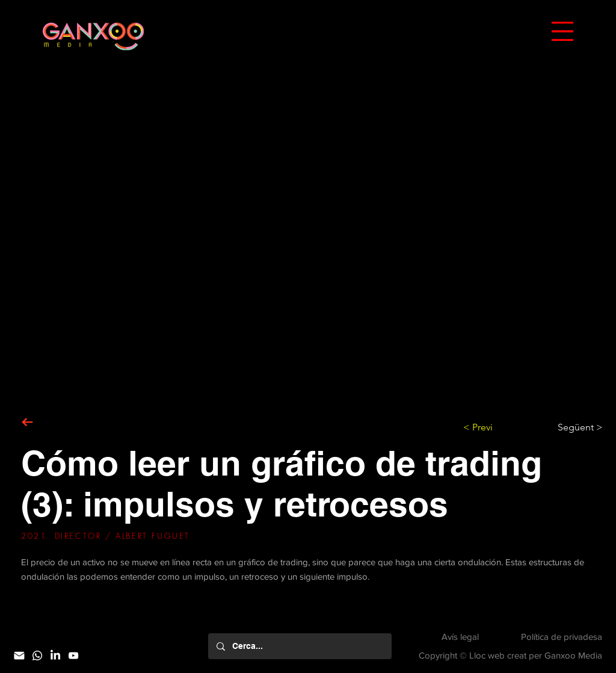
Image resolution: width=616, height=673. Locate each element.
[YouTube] (73, 656)
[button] (562, 31)
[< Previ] (503, 427)
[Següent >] (573, 427)
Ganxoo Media (573, 655)
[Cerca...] (299, 646)
